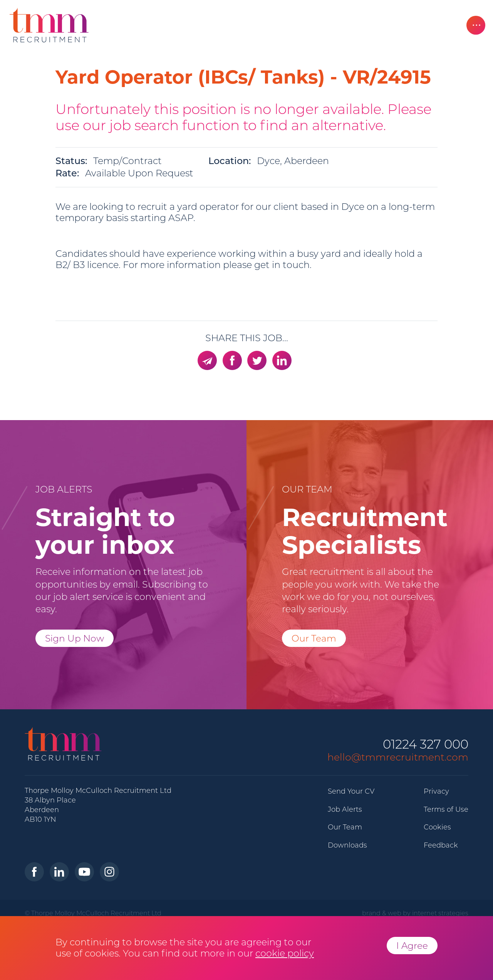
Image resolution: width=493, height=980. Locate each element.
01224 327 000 (426, 745)
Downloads (347, 845)
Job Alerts (345, 809)
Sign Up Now (75, 638)
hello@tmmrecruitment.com (398, 757)
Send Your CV (351, 791)
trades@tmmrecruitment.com (152, 301)
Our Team (314, 638)
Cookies (437, 827)
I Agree (412, 946)
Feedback (441, 845)
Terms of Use (446, 809)
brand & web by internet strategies (415, 913)
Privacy (436, 791)
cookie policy (285, 953)
